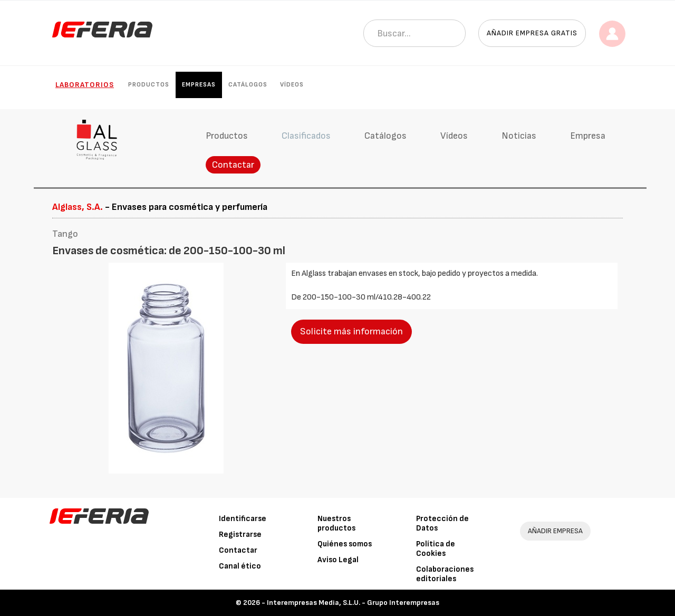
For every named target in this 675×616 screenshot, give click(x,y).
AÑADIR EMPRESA (555, 531)
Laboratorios (85, 85)
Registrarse (240, 535)
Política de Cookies (436, 549)
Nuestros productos (336, 523)
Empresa (588, 136)
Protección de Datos (442, 523)
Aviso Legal (338, 560)
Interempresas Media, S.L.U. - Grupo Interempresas (353, 603)
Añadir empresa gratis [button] (532, 33)
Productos (149, 85)
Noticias (519, 136)
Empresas (199, 85)
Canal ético (240, 566)
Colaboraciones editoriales (445, 574)
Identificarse (243, 519)
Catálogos (248, 85)
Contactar (233, 165)
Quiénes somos (345, 544)
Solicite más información (351, 331)
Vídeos (292, 85)
